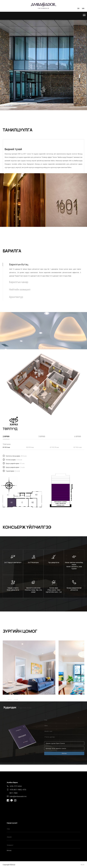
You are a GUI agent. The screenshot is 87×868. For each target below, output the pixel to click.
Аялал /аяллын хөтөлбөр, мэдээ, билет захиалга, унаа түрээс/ (74, 566)
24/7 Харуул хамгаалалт (13, 562)
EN (78, 8)
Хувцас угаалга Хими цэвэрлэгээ (13, 589)
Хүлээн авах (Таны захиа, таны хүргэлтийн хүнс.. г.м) (54, 590)
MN (83, 8)
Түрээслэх (25, 708)
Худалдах (10, 707)
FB (82, 865)
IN (84, 865)
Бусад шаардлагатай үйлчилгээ (74, 589)
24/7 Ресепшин (33, 562)
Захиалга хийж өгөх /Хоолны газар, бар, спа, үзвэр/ (33, 590)
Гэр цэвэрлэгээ (54, 562)
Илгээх (9, 851)
